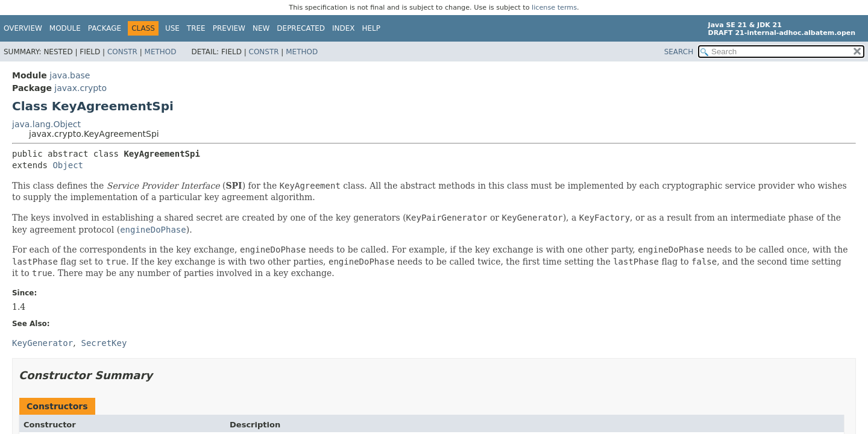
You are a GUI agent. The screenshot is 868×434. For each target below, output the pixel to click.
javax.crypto (80, 88)
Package (105, 28)
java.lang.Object (46, 124)
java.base (70, 75)
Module (65, 28)
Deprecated (301, 28)
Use (172, 28)
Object (68, 165)
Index (344, 28)
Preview (229, 28)
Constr (122, 52)
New (261, 28)
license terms (554, 8)
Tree (196, 28)
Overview (23, 28)
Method (161, 52)
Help (372, 28)
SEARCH (679, 52)
